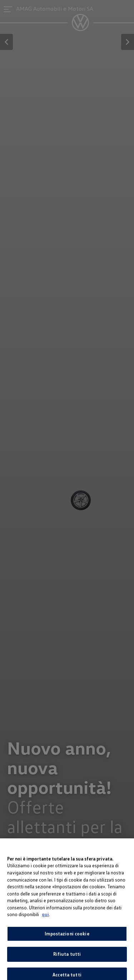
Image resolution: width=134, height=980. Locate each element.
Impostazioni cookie (67, 936)
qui (45, 918)
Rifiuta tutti (67, 957)
